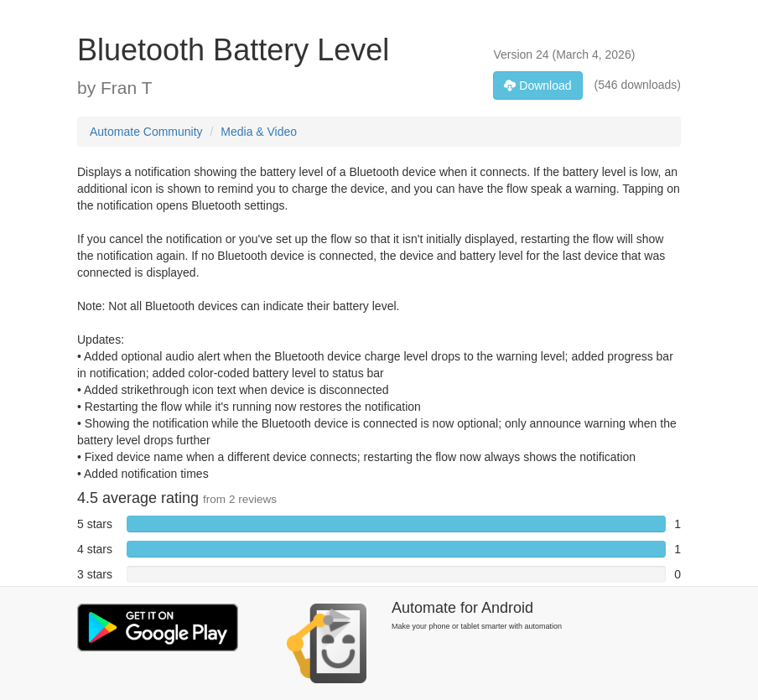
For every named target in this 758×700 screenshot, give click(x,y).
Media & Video (259, 132)
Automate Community (146, 132)
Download (537, 86)
